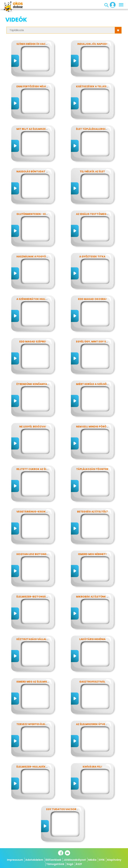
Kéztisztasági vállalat (33, 639)
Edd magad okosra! (92, 299)
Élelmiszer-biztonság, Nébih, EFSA (40, 597)
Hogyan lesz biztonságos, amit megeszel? (47, 554)
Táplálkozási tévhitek (92, 469)
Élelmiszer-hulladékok (33, 767)
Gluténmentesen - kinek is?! (36, 214)
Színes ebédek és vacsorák (35, 44)
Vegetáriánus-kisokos (33, 512)
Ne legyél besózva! (33, 427)
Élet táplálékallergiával (94, 129)
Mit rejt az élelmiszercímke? (37, 129)
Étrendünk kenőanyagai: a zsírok (41, 384)
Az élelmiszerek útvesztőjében (98, 724)
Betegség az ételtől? (92, 512)
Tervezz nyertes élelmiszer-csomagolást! (47, 724)
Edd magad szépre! (33, 342)
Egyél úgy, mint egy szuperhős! (98, 342)
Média (92, 860)
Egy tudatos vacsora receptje (69, 809)
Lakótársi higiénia (92, 639)
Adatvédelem (34, 860)
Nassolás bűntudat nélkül (36, 171)
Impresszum (15, 860)
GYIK (102, 860)
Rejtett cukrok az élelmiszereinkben (43, 469)
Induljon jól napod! (92, 44)
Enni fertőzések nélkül (33, 86)
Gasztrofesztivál (92, 682)
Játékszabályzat (75, 860)
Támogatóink (55, 864)
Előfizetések (53, 860)
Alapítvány (114, 860)
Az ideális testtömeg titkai (96, 214)
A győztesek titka (92, 257)
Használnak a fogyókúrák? (36, 257)
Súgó (70, 864)
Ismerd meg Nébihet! (92, 554)
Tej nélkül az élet (92, 171)
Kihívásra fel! (92, 767)
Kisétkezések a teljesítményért (99, 86)
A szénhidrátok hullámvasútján (40, 299)
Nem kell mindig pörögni (94, 427)
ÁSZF (79, 864)
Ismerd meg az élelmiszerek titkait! (42, 682)
